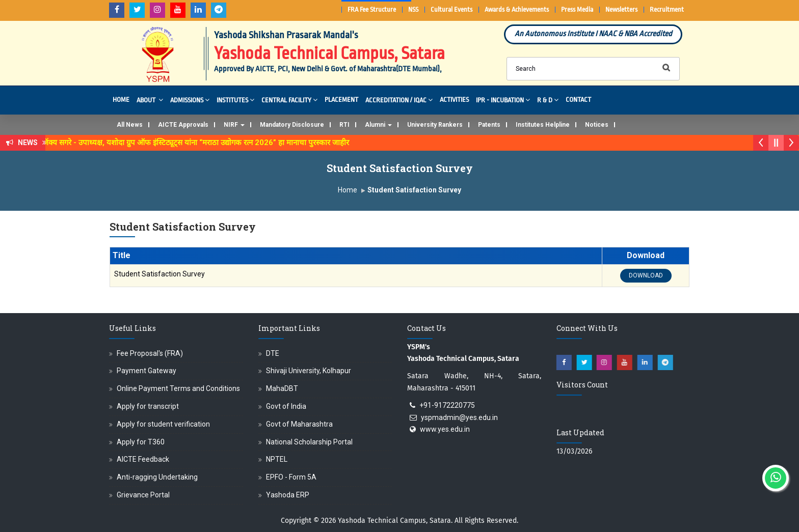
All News (130, 125)
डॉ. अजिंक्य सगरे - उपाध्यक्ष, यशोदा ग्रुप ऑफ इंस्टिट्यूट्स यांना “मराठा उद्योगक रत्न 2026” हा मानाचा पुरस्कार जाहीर (193, 143)
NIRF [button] (234, 125)
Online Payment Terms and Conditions (178, 388)
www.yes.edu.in (445, 429)
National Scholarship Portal (309, 442)
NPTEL (277, 459)
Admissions (190, 100)
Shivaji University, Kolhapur (309, 371)
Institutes (235, 100)
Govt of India (286, 406)
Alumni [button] (378, 125)
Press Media (577, 9)
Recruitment (667, 9)
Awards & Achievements (517, 9)
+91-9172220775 (447, 405)
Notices (597, 125)
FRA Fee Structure (372, 9)
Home (121, 100)
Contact (578, 100)
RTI (344, 125)
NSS (413, 9)
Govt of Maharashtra (299, 424)
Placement (341, 100)
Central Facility (289, 100)
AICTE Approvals (183, 125)
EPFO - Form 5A (291, 477)
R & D (548, 100)
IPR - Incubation (503, 100)
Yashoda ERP (288, 495)
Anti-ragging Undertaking (157, 477)
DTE (273, 353)
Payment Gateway (147, 371)
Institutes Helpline (543, 125)
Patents (489, 125)
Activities (454, 100)
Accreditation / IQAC (399, 100)
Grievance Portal (143, 495)
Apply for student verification (163, 424)
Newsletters (621, 9)
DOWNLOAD (646, 275)
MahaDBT (282, 388)
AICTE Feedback (143, 459)
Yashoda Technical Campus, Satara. (395, 521)
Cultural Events (451, 9)
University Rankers (435, 125)
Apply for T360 (141, 442)
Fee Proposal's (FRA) (150, 353)
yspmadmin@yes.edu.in (459, 417)
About (150, 100)
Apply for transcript (148, 406)
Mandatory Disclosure (292, 125)
